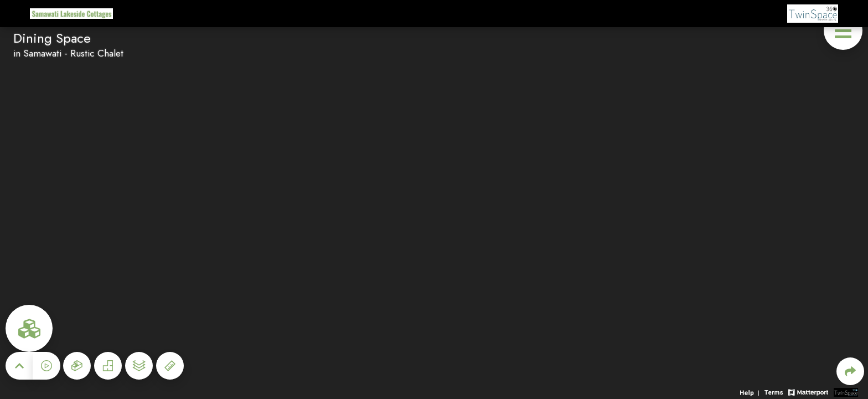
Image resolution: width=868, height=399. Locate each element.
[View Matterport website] (808, 392)
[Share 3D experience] (850, 371)
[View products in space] (843, 30)
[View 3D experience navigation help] (751, 392)
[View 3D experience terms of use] (775, 392)
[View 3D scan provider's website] (846, 392)
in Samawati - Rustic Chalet (68, 53)
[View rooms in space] (29, 328)
